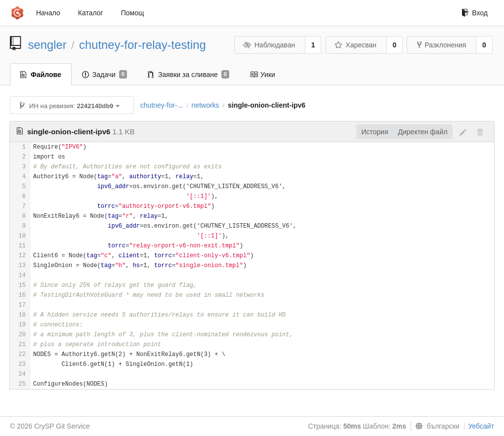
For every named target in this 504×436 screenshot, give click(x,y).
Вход (475, 13)
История (375, 132)
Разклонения (441, 45)
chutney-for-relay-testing (143, 45)
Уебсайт (481, 426)
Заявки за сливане (189, 75)
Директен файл (423, 132)
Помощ (133, 13)
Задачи (105, 75)
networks (206, 105)
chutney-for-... (162, 105)
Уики (263, 75)
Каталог (91, 13)
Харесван (356, 45)
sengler (47, 45)
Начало (48, 13)
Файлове (41, 75)
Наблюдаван (269, 45)
